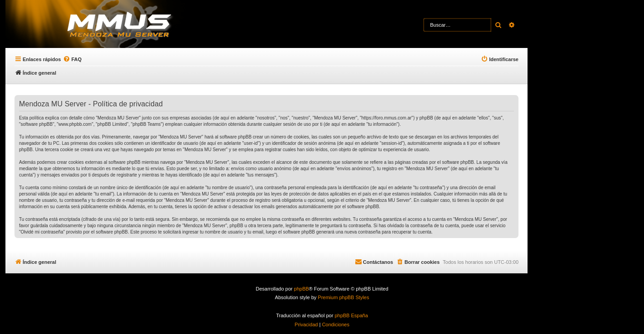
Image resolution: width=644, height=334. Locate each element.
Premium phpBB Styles (343, 297)
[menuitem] (72, 59)
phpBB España (351, 315)
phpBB (302, 289)
